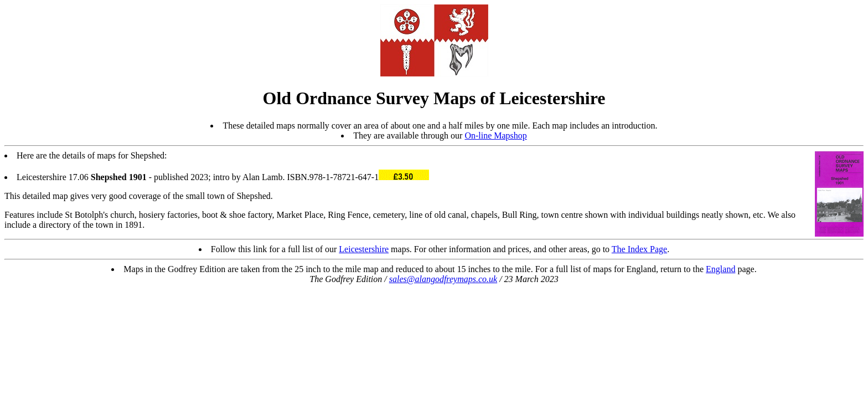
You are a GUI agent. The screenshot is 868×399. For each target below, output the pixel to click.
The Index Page (639, 249)
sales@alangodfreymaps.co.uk (443, 279)
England (720, 269)
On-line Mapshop (495, 135)
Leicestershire (364, 249)
